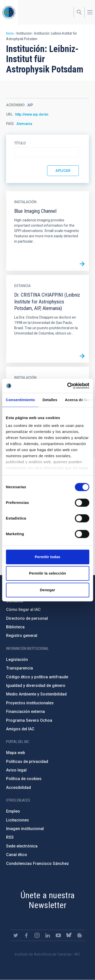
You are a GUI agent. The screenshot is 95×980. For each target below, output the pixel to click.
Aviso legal (16, 770)
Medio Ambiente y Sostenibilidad (36, 694)
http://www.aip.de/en (32, 114)
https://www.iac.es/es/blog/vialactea (80, 935)
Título (20, 143)
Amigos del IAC (20, 729)
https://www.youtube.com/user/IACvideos (58, 935)
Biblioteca (15, 627)
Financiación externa (25, 712)
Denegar (47, 590)
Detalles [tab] (50, 400)
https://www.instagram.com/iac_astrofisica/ (37, 935)
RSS (10, 837)
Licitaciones (17, 820)
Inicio (10, 33)
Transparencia (20, 668)
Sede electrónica (22, 846)
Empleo (13, 811)
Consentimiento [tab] (20, 400)
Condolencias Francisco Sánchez (37, 863)
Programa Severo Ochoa (29, 720)
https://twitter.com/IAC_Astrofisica (16, 935)
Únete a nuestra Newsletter (48, 900)
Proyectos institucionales (30, 703)
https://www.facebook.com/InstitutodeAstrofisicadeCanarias (26, 935)
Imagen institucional (25, 829)
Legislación (17, 660)
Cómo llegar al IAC (23, 610)
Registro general (22, 636)
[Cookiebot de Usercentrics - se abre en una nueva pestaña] (68, 386)
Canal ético (17, 855)
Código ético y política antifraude (37, 677)
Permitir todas (48, 557)
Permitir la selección (48, 573)
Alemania (24, 124)
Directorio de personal (27, 618)
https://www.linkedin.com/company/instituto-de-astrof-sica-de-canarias (48, 935)
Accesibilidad (18, 788)
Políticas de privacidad (27, 762)
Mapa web (16, 753)
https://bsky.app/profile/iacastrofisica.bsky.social (69, 935)
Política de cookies (24, 779)
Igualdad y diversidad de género (36, 686)
